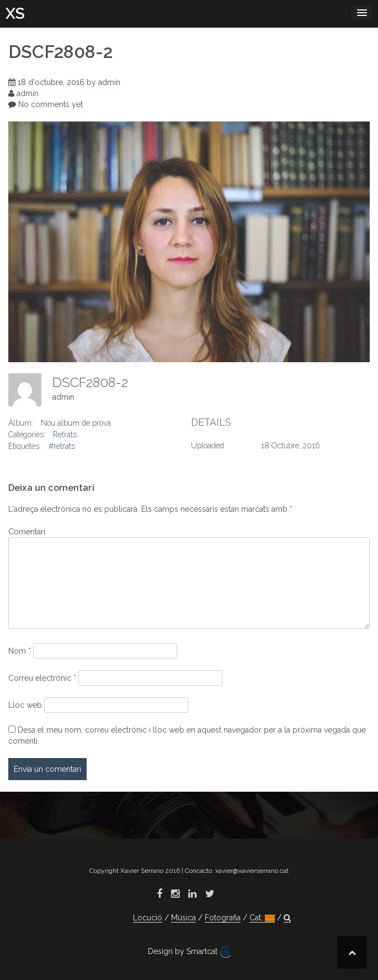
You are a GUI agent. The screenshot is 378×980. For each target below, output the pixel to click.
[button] (287, 918)
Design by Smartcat (189, 952)
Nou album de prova (76, 423)
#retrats (62, 446)
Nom (20, 651)
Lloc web (25, 705)
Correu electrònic (42, 678)
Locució (148, 918)
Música (183, 918)
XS (15, 14)
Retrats (65, 435)
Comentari (27, 532)
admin (109, 82)
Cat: (262, 918)
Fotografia (223, 918)
